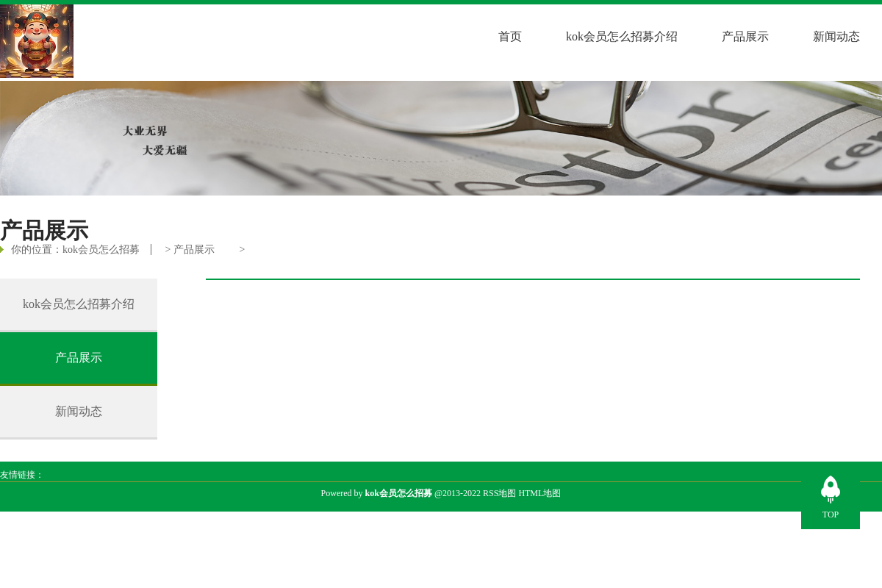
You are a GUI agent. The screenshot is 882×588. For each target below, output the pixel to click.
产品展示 (745, 36)
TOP (831, 514)
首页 (510, 36)
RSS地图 (499, 493)
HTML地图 (539, 493)
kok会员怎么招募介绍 (622, 36)
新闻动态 (836, 36)
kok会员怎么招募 (101, 250)
